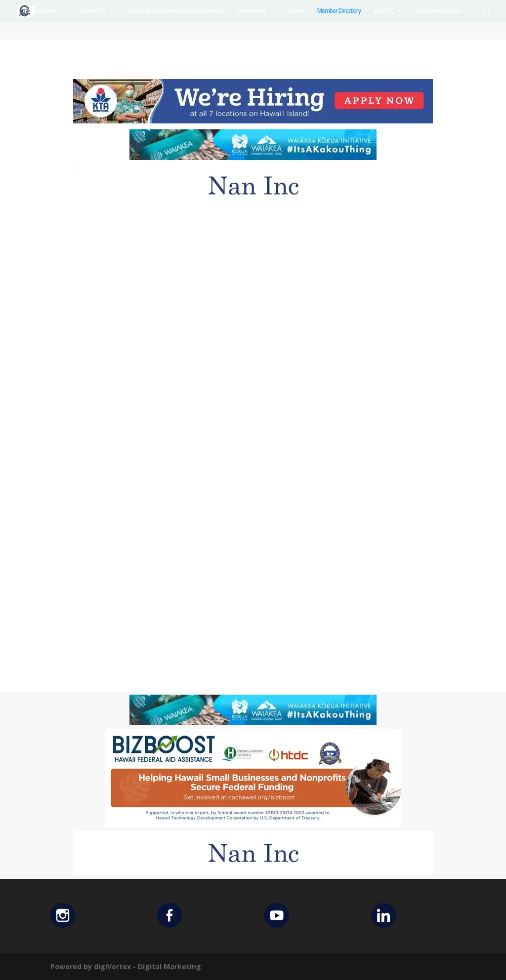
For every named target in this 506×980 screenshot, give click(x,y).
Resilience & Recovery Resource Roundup (176, 11)
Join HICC (383, 11)
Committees (252, 11)
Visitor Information (438, 11)
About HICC (92, 11)
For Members (41, 11)
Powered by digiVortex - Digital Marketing (126, 966)
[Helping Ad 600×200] (253, 825)
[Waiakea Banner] (253, 157)
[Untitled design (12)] (253, 205)
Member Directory (339, 11)
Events (297, 11)
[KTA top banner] (253, 121)
